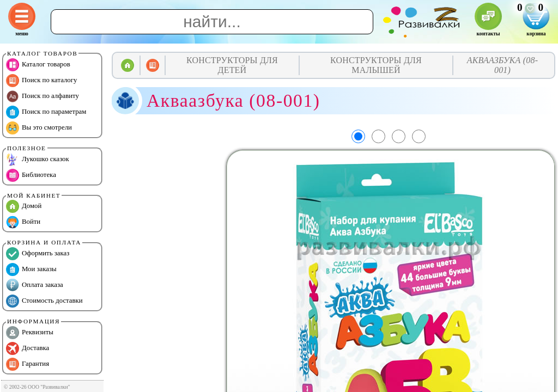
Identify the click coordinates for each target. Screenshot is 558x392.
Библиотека (31, 175)
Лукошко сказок (38, 160)
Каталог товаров (38, 65)
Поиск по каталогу (41, 81)
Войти (23, 222)
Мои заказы (31, 269)
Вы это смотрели (39, 128)
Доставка (28, 348)
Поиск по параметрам (46, 112)
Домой (24, 206)
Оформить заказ (38, 254)
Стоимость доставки (44, 301)
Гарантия (28, 364)
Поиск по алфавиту (43, 96)
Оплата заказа (35, 285)
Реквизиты (30, 333)
